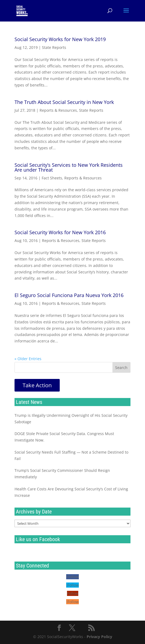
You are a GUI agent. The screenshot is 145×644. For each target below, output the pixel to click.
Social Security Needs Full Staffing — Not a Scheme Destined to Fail (71, 455)
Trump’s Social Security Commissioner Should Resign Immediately (62, 474)
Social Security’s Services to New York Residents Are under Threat (69, 167)
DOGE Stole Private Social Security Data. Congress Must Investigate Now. (64, 437)
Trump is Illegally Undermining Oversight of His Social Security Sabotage (71, 419)
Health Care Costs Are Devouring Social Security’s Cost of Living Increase (71, 492)
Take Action (37, 385)
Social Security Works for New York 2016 (60, 232)
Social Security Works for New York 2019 (60, 39)
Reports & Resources (58, 110)
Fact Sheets (52, 178)
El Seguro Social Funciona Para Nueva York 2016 (69, 295)
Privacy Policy (99, 637)
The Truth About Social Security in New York (64, 102)
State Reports (54, 47)
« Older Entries (28, 359)
